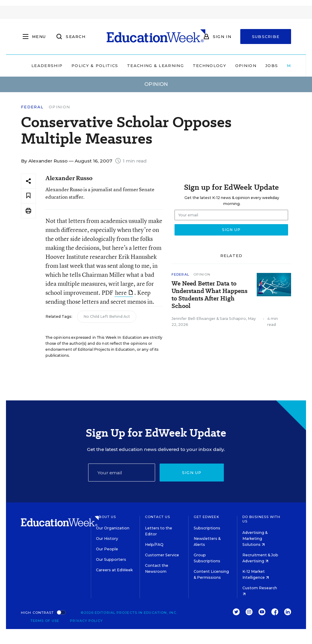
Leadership (47, 66)
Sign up (192, 473)
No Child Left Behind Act (107, 316)
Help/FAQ (154, 544)
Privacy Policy (86, 621)
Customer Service (162, 555)
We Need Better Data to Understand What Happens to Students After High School (209, 295)
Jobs (272, 66)
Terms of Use (45, 621)
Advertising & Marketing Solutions (255, 539)
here (124, 293)
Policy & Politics (95, 66)
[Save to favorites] (28, 196)
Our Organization (113, 528)
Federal (32, 107)
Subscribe (266, 37)
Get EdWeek (207, 517)
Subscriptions (207, 528)
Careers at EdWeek (114, 570)
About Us (106, 517)
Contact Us (158, 517)
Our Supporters (111, 559)
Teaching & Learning (155, 66)
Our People (107, 549)
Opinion (246, 66)
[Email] (122, 473)
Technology (209, 66)
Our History (107, 539)
